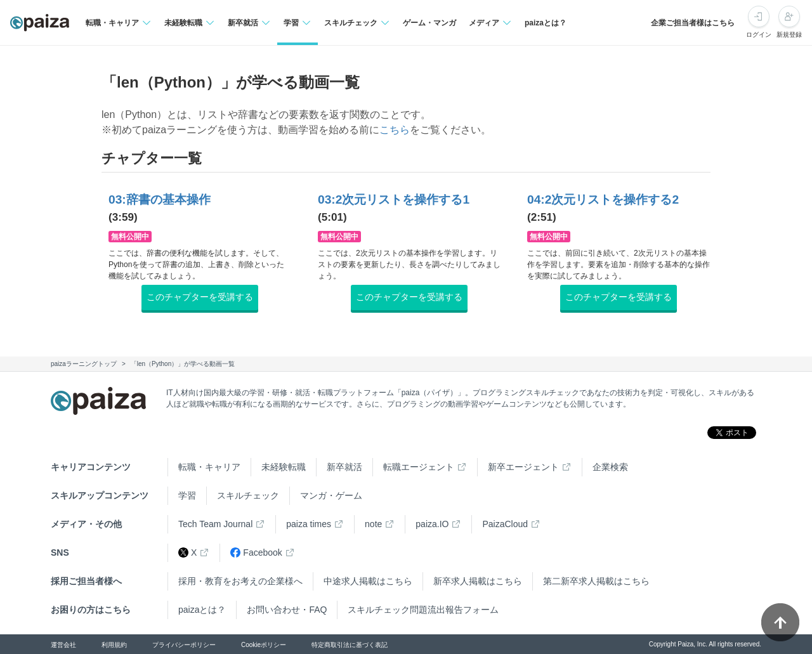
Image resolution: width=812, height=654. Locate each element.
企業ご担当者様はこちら (693, 23)
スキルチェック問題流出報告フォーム (423, 610)
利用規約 (114, 645)
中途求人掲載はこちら (368, 581)
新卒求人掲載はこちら (478, 581)
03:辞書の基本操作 (160, 199)
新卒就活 (344, 467)
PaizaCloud (505, 524)
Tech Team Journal (215, 524)
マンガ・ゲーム (331, 495)
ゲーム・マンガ (429, 23)
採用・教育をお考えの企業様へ (240, 581)
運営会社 (63, 645)
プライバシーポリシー (184, 645)
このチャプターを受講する (200, 297)
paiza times (309, 524)
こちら (395, 130)
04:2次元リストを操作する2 (603, 199)
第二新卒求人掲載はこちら (596, 581)
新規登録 (789, 35)
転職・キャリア (209, 467)
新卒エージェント (523, 467)
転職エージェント (419, 467)
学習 (187, 495)
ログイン (759, 35)
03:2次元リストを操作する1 (394, 199)
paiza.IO (432, 524)
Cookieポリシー (264, 645)
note (373, 524)
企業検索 (610, 467)
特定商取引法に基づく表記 (350, 645)
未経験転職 (284, 467)
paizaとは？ (546, 23)
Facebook (256, 553)
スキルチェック (248, 495)
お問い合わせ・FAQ (287, 610)
